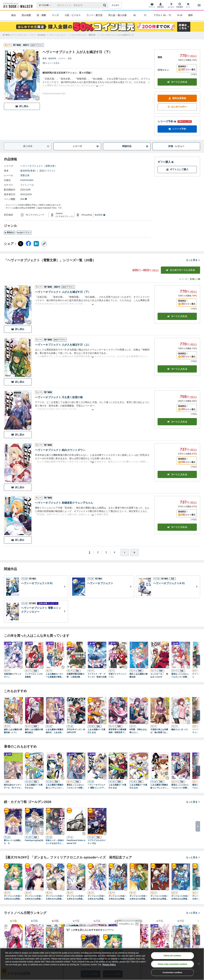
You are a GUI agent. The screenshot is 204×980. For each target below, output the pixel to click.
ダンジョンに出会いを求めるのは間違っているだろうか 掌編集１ (55, 898)
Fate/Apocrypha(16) (34, 840)
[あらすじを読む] (97, 82)
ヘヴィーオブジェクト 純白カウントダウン (60, 450)
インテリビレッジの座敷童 (34, 675)
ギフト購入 (166, 162)
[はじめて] (171, 5)
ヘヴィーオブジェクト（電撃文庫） (39, 166)
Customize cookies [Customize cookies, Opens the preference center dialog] (172, 972)
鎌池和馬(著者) (28, 171)
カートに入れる (177, 82)
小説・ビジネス (73, 15)
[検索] (105, 5)
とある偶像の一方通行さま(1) (34, 786)
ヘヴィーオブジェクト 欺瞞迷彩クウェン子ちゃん (64, 503)
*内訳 (194, 74)
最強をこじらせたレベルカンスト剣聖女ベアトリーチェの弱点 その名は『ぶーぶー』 (180, 676)
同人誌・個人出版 (118, 15)
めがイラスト (24, 233)
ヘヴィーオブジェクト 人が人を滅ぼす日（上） (63, 345)
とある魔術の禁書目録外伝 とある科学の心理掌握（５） (55, 731)
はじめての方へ (177, 107)
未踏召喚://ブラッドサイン (13, 675)
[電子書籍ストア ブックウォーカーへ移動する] (15, 35)
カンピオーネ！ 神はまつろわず (159, 675)
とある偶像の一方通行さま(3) (117, 786)
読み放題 (26, 15)
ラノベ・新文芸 (94, 15)
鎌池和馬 (52, 58)
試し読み (22, 106)
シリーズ (86, 146)
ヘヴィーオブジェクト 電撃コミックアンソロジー (97, 786)
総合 (14, 15)
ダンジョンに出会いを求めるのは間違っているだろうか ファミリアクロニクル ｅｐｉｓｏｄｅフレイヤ (34, 898)
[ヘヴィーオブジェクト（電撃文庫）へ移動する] (84, 35)
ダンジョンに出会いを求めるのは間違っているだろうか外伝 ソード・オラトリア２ (118, 898)
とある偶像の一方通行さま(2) (96, 731)
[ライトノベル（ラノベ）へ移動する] (58, 35)
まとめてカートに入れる (180, 270)
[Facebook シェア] (28, 244)
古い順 (183, 279)
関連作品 (135, 146)
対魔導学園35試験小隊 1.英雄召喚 (76, 675)
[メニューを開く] (199, 5)
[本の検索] (46, 5)
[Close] (199, 964)
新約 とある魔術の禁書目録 (139, 675)
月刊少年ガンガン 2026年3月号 (76, 731)
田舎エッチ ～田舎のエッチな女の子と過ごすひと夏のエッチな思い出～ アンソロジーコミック (55, 842)
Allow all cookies (172, 956)
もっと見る (193, 260)
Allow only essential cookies (172, 964)
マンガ (55, 15)
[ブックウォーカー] (18, 5)
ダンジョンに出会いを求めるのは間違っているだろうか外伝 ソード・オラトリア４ (160, 898)
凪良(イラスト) (47, 171)
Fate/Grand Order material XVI (76, 842)
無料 (190, 15)
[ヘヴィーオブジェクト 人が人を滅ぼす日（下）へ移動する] (118, 35)
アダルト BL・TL (162, 15)
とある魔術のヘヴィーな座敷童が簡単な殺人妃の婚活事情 (55, 676)
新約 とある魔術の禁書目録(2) (34, 731)
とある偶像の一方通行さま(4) (138, 786)
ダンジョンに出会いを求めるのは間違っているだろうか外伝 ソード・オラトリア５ (181, 898)
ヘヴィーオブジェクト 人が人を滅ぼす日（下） (63, 292)
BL (135, 15)
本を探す (116, 5)
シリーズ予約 (167, 121)
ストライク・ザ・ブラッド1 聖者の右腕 (97, 675)
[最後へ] (134, 552)
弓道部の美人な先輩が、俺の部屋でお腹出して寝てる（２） (159, 731)
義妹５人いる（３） (180, 729)
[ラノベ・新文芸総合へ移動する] (38, 35)
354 (24, 199)
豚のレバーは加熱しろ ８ (13, 842)
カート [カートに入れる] (177, 316)
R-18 (180, 15)
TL (145, 15)
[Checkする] (37, 98)
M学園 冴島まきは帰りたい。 (138, 731)
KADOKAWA (27, 180)
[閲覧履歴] (180, 5)
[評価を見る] (51, 63)
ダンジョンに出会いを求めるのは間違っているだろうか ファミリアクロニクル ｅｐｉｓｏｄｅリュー (13, 898)
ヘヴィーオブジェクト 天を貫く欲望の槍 (59, 397)
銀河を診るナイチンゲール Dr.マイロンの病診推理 (13, 786)
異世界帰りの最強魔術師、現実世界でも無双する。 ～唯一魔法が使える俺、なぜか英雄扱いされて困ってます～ (117, 731)
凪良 (70, 58)
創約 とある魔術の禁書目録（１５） (13, 731)
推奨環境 (100, 215)
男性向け (10, 233)
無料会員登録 (177, 98)
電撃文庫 (25, 175)
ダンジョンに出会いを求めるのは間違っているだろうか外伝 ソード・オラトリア (97, 898)
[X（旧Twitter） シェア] (21, 244)
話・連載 (41, 15)
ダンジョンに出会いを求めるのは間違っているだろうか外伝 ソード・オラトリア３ (139, 898)
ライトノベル (27, 185)
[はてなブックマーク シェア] (36, 244)
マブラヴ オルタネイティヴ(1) (97, 842)
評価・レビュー (176, 146)
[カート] (188, 5)
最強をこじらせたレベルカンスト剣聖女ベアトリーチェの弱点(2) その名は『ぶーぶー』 (76, 786)
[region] (102, 964)
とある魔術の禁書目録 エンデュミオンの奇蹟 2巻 (159, 786)
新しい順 (195, 279)
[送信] (105, 5)
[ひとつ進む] (125, 552)
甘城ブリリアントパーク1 (117, 675)
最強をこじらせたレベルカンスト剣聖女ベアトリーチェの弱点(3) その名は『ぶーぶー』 (180, 786)
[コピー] (44, 244)
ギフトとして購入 (177, 169)
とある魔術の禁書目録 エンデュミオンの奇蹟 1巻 (55, 786)
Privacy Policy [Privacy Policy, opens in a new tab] (109, 965)
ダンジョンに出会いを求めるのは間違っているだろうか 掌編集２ (76, 898)
